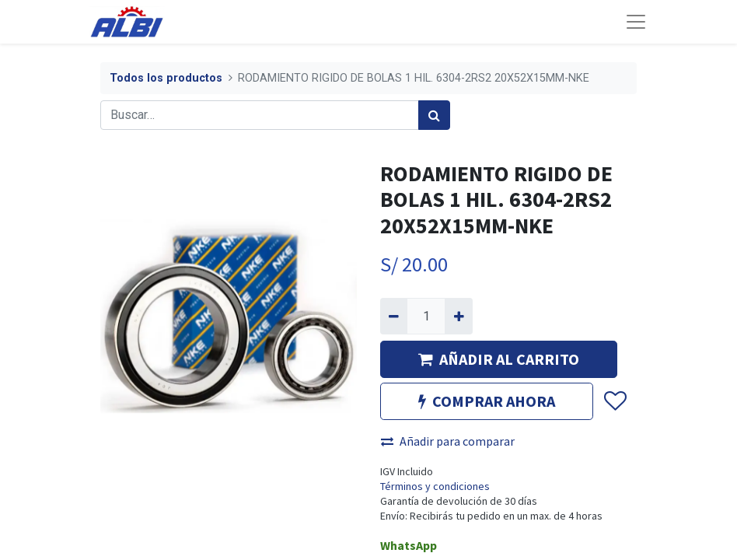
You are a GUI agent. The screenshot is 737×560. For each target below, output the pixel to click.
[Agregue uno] (458, 316)
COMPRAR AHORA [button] (487, 401)
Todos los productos (166, 78)
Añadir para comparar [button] (448, 441)
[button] (615, 401)
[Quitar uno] (394, 316)
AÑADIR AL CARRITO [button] (499, 359)
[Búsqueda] (434, 115)
